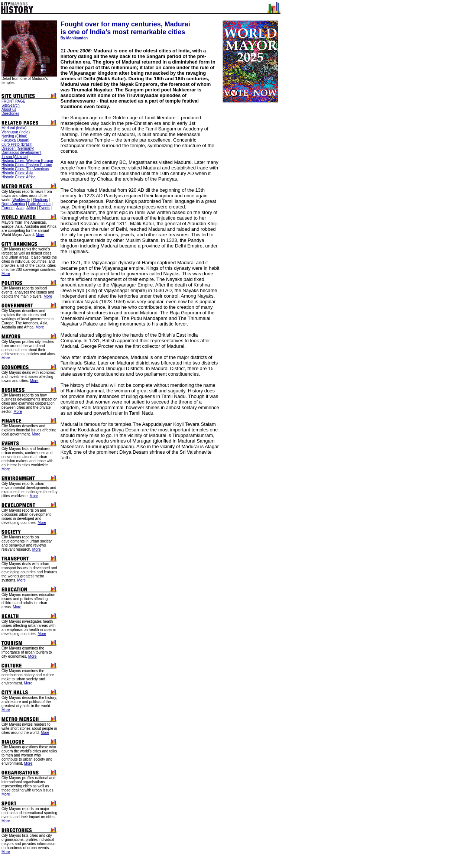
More (40, 235)
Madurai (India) (14, 128)
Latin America (40, 204)
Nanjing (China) (14, 136)
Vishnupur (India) (16, 132)
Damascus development (21, 153)
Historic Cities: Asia (17, 173)
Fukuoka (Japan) (15, 140)
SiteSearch (11, 105)
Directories (10, 114)
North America (13, 204)
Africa (31, 208)
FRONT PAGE (13, 101)
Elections (40, 200)
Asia (20, 208)
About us (9, 109)
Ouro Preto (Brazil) (17, 144)
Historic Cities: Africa (19, 177)
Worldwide (21, 200)
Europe (7, 208)
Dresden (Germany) (18, 148)
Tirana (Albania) (15, 157)
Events (45, 208)
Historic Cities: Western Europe (27, 161)
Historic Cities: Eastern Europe (27, 165)
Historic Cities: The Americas (25, 169)
